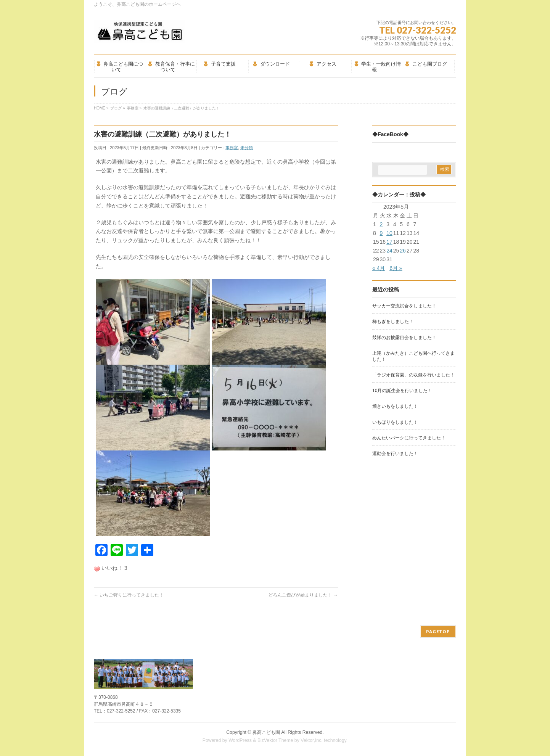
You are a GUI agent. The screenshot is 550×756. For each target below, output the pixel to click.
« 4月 (379, 268)
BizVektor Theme (275, 740)
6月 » (396, 268)
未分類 (247, 148)
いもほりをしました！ (395, 422)
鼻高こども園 (266, 732)
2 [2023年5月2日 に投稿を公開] (381, 224)
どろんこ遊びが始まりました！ (303, 595)
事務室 (232, 148)
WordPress (240, 740)
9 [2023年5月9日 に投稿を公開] (381, 233)
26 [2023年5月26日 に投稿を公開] (403, 251)
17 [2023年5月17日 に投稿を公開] (389, 242)
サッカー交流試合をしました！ (404, 306)
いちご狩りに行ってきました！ (129, 595)
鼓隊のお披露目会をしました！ (404, 338)
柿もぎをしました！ (393, 322)
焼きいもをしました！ (395, 406)
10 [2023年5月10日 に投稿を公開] (389, 233)
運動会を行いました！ (395, 454)
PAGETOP (438, 631)
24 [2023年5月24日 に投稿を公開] (389, 251)
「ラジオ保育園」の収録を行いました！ (413, 375)
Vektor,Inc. (312, 740)
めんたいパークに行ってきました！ (409, 438)
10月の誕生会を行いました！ (402, 391)
